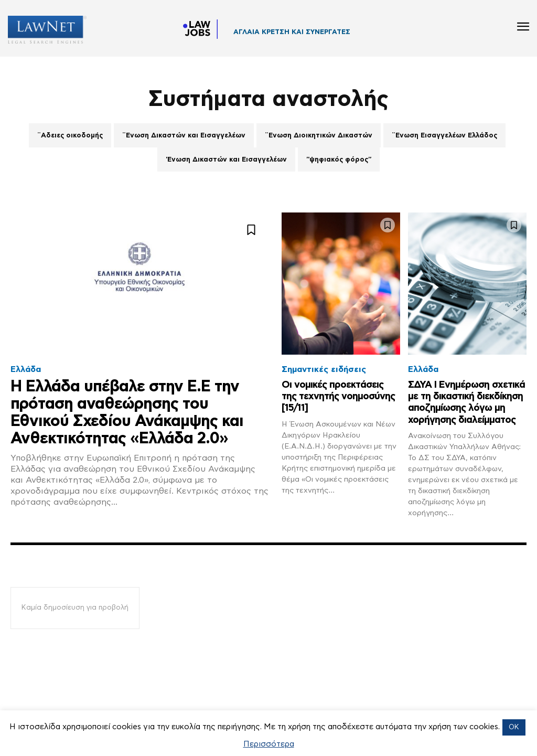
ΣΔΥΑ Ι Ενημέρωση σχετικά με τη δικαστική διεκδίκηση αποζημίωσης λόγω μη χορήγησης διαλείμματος (465, 408)
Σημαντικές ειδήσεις (324, 369)
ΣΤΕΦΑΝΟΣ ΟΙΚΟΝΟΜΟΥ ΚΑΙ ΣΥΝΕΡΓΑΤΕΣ (308, 35)
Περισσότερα (269, 744)
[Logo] (43, 30)
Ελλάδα (26, 369)
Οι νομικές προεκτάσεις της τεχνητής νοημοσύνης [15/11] (336, 396)
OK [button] (514, 727)
